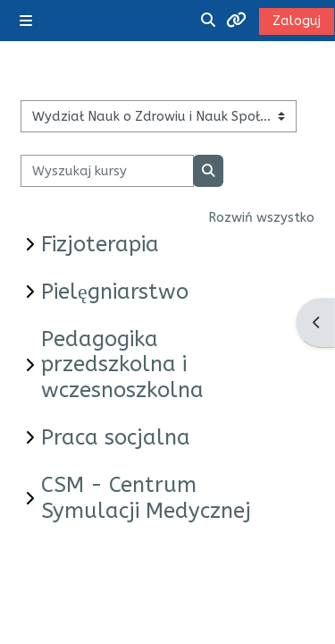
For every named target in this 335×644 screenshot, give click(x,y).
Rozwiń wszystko (261, 217)
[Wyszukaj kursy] (107, 171)
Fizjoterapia (100, 244)
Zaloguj (297, 21)
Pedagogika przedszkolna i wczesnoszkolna (122, 365)
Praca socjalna (116, 437)
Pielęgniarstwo (115, 292)
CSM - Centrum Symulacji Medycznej (146, 498)
